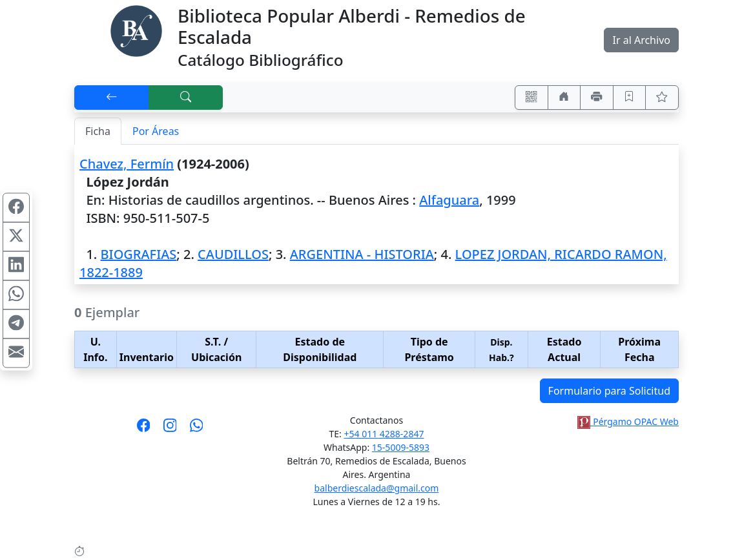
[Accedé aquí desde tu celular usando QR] (531, 98)
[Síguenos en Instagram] (170, 430)
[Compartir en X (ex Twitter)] (16, 236)
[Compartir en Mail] (16, 353)
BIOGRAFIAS (138, 254)
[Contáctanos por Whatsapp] (197, 430)
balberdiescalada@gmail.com (377, 488)
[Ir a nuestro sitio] (564, 98)
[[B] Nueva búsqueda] (186, 98)
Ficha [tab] (98, 131)
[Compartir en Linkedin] (16, 265)
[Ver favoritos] (662, 98)
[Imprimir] (597, 98)
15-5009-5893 (401, 447)
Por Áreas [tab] (156, 131)
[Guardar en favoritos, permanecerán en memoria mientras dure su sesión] (630, 98)
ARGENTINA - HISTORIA (362, 254)
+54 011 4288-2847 (384, 434)
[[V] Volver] (112, 98)
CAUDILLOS (233, 254)
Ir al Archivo (641, 40)
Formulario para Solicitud (609, 391)
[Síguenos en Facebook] (144, 430)
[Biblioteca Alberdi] (136, 30)
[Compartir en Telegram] (16, 324)
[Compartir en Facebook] (16, 207)
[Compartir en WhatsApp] (16, 295)
